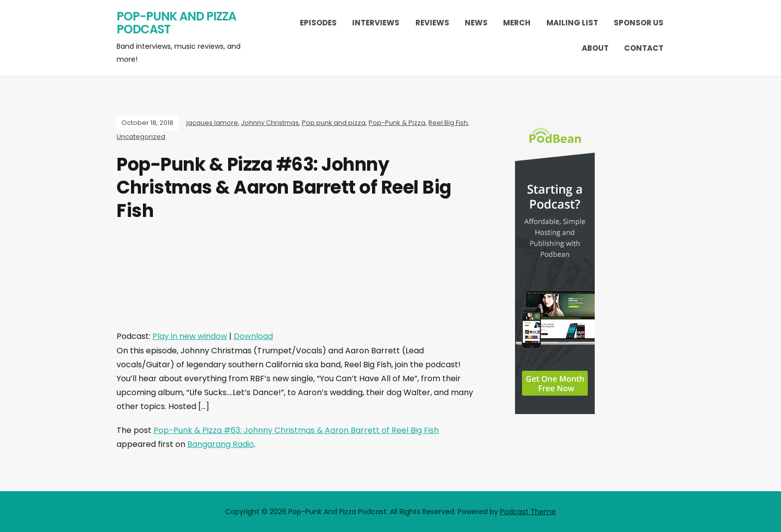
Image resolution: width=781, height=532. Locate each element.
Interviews (376, 23)
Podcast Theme (528, 512)
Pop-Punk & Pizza (397, 123)
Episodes (318, 23)
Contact (644, 48)
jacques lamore (212, 123)
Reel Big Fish (448, 123)
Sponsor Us (639, 23)
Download (253, 336)
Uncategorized (141, 137)
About (595, 48)
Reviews (432, 23)
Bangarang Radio (221, 444)
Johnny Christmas (270, 123)
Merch (517, 23)
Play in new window (190, 336)
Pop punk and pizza (334, 123)
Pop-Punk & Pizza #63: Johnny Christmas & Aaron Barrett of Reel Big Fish (296, 430)
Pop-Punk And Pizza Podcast (176, 23)
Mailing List (572, 23)
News (476, 23)
